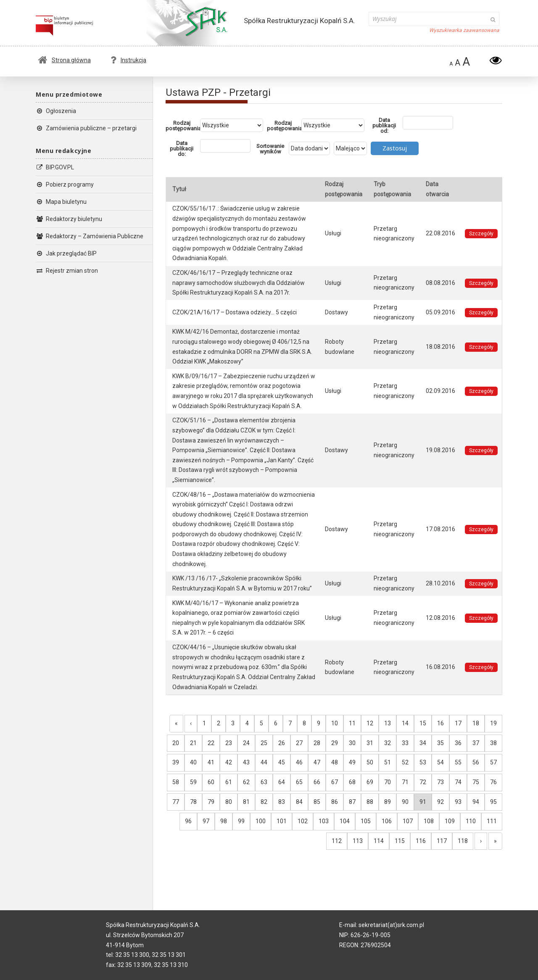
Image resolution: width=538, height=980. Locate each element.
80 (229, 802)
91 (423, 802)
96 (188, 821)
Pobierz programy (65, 184)
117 (442, 841)
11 (352, 723)
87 (352, 802)
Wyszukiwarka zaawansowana (464, 30)
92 (440, 802)
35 (440, 743)
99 (241, 821)
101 (282, 821)
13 (388, 723)
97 (206, 821)
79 (211, 802)
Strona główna (65, 60)
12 (370, 723)
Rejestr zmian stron (67, 271)
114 (379, 841)
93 (458, 802)
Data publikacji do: (182, 149)
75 (476, 782)
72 (423, 782)
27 (299, 743)
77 (176, 802)
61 (229, 782)
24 (246, 743)
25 (264, 743)
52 (405, 762)
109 (450, 821)
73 (440, 782)
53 (423, 762)
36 (458, 743)
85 (317, 802)
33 (405, 743)
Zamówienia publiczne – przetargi (86, 128)
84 (299, 802)
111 (492, 821)
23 (229, 743)
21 (193, 743)
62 (246, 782)
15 (423, 723)
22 (211, 743)
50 (370, 762)
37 (476, 743)
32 (388, 743)
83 (282, 802)
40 (193, 762)
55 (458, 762)
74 (458, 782)
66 (317, 782)
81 (246, 802)
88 (370, 802)
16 (440, 723)
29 (335, 743)
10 (335, 723)
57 (493, 762)
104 (345, 821)
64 (282, 782)
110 (471, 821)
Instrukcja (128, 60)
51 (388, 762)
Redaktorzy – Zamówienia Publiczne (90, 236)
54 (440, 762)
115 (400, 841)
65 (299, 782)
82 (264, 802)
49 (352, 762)
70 (388, 782)
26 (282, 743)
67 (335, 782)
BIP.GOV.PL (55, 167)
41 (211, 762)
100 (261, 821)
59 (193, 782)
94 (476, 802)
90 (405, 802)
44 (264, 762)
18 (476, 723)
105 (366, 821)
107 (408, 821)
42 (229, 762)
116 (421, 841)
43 (246, 762)
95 (493, 802)
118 (463, 841)
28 (317, 743)
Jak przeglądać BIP (66, 253)
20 (176, 743)
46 (299, 762)
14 (405, 723)
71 (405, 782)
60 (211, 782)
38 (493, 743)
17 (458, 723)
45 (282, 762)
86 (335, 802)
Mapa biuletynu (61, 202)
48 (335, 762)
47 (317, 762)
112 (337, 841)
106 (387, 821)
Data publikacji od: (384, 125)
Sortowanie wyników (270, 149)
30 (352, 743)
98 (224, 821)
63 (264, 782)
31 (370, 743)
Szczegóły (481, 234)
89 (388, 802)
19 (493, 723)
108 (429, 821)
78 (193, 802)
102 (303, 821)
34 (423, 743)
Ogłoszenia (56, 111)
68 (352, 782)
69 (370, 782)
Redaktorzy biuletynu (69, 219)
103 (324, 821)
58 (176, 782)
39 (176, 762)
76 (493, 782)
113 (358, 841)
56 (476, 762)
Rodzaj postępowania (183, 126)
